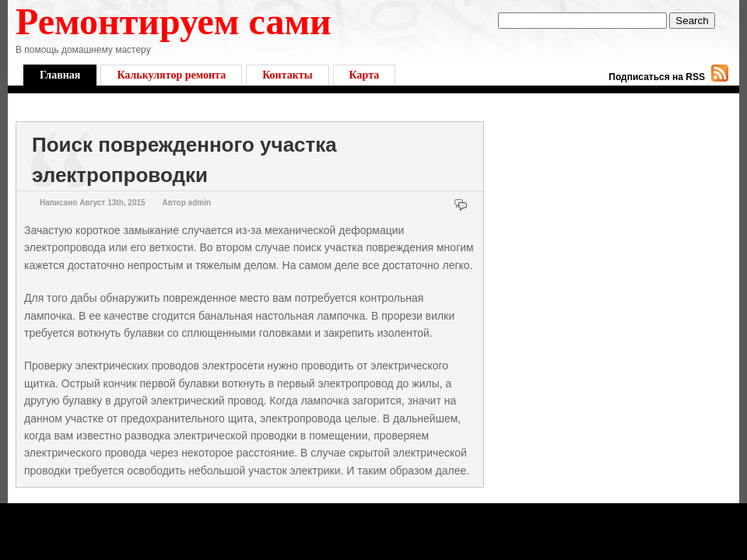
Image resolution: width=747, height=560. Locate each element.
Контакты (287, 75)
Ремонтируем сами (174, 21)
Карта (365, 75)
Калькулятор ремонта (171, 75)
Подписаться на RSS (657, 77)
